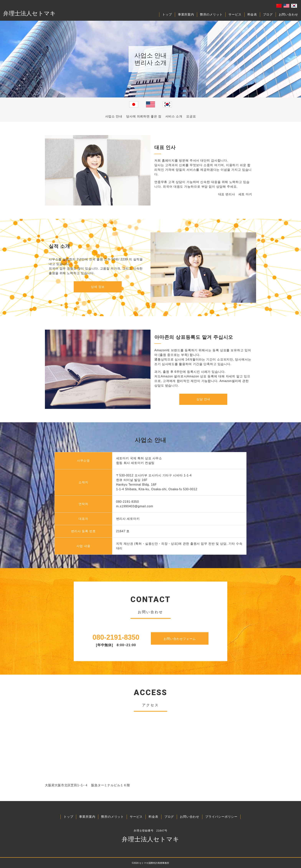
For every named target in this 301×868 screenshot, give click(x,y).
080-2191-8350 (116, 637)
